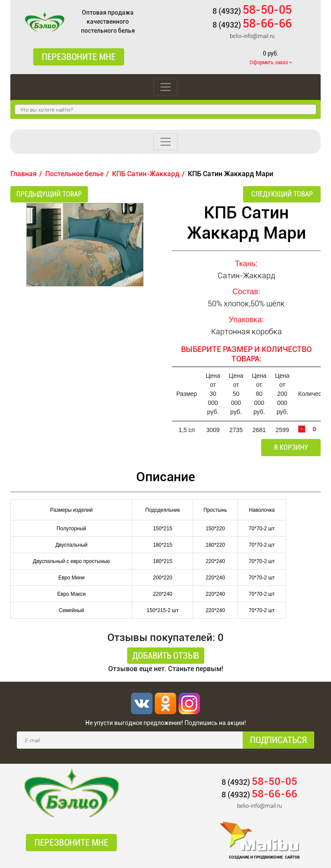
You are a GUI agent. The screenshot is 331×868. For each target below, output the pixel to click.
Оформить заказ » (271, 62)
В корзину (291, 447)
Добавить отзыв (166, 656)
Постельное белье (74, 174)
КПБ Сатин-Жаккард (146, 174)
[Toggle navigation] (165, 87)
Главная (23, 174)
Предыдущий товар (49, 194)
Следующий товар (282, 194)
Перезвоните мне (79, 57)
